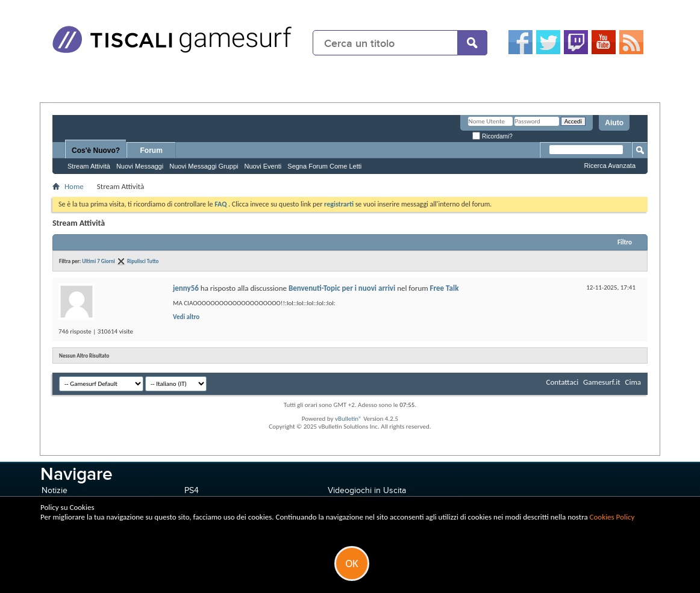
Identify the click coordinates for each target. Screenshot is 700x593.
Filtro (625, 242)
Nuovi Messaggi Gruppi (204, 166)
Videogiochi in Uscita (367, 490)
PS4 (192, 490)
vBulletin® (348, 419)
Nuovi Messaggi (140, 166)
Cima (633, 382)
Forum (152, 151)
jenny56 (186, 288)
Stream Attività (89, 166)
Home (74, 186)
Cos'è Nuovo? (96, 151)
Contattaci (563, 382)
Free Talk (445, 288)
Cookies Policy (612, 517)
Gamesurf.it (602, 382)
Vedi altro (186, 317)
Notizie (55, 490)
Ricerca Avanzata (610, 166)
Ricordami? (492, 136)
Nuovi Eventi (263, 166)
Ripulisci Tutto (143, 261)
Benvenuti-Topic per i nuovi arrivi (342, 288)
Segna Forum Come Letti (324, 166)
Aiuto (614, 123)
